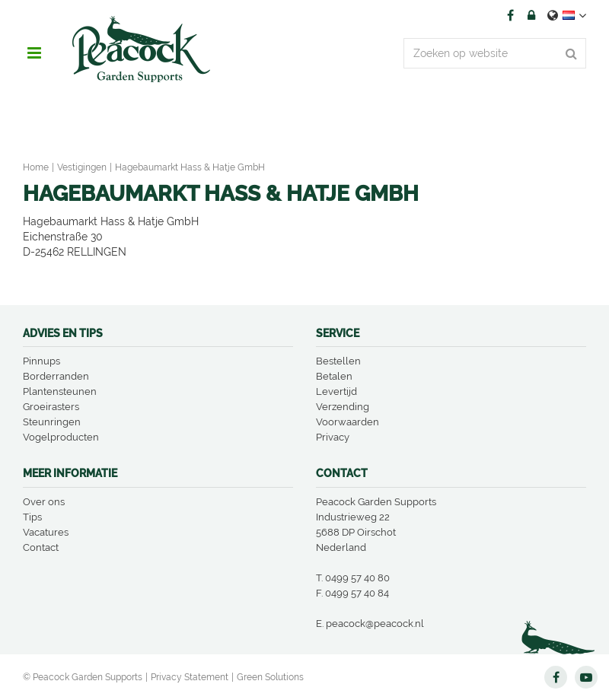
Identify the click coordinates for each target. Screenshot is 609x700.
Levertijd (336, 391)
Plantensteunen (60, 391)
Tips (32, 517)
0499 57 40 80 (357, 578)
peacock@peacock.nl (375, 624)
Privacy (333, 437)
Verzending (343, 407)
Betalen (334, 376)
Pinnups (41, 361)
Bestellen (338, 361)
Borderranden (56, 376)
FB (510, 15)
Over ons (44, 502)
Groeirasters (51, 407)
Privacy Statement (190, 677)
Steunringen (52, 422)
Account (531, 15)
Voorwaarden (348, 422)
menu (34, 53)
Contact (41, 547)
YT (586, 677)
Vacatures (46, 532)
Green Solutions (270, 677)
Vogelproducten (61, 437)
